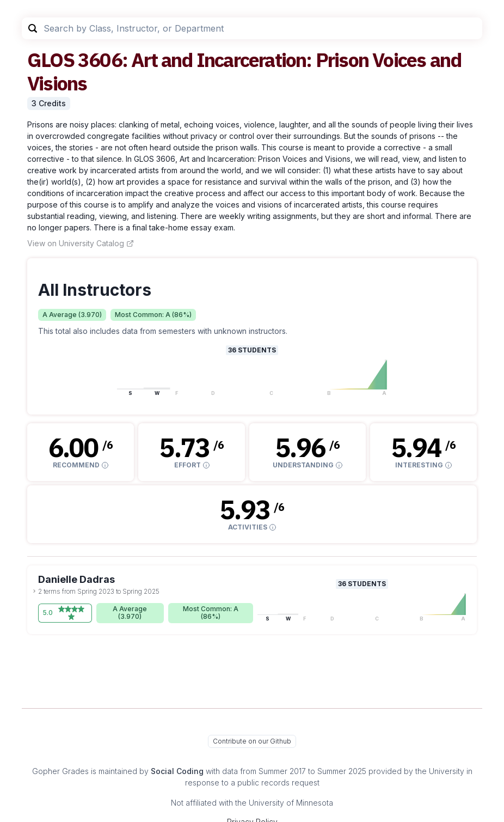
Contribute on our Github (252, 741)
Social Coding (177, 771)
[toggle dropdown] (34, 591)
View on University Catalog (81, 243)
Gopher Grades (60, 771)
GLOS (51, 60)
